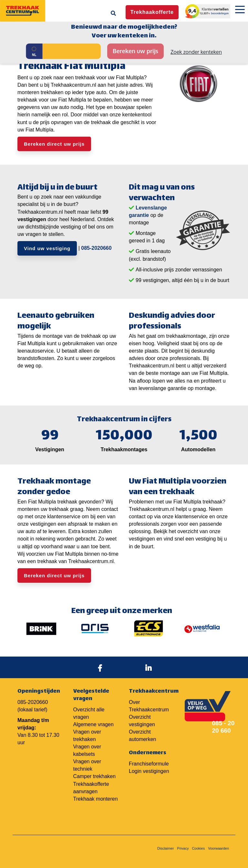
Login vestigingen (149, 771)
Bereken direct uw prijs (54, 144)
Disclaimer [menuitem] (165, 848)
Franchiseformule (149, 764)
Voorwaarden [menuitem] (218, 848)
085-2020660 (96, 248)
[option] (41, 628)
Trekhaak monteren (96, 799)
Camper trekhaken (95, 776)
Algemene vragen (93, 724)
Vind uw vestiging (47, 248)
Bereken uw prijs (135, 51)
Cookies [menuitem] (198, 848)
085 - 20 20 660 (223, 727)
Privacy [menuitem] (183, 848)
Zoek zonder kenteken (196, 52)
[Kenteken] (72, 51)
